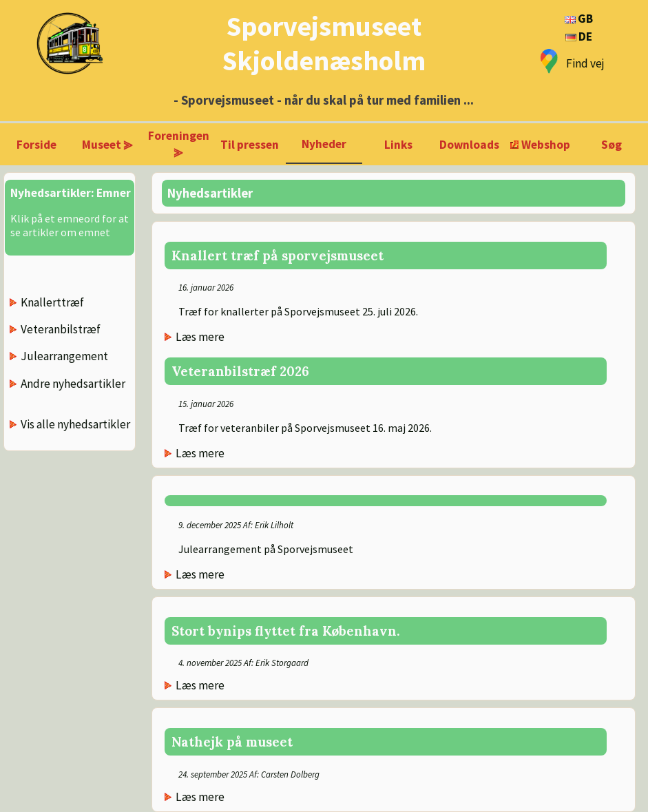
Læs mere (200, 337)
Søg (612, 145)
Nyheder (324, 144)
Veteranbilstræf (61, 329)
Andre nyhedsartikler (73, 384)
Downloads (469, 145)
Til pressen (250, 145)
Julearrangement (64, 356)
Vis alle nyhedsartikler (75, 424)
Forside (36, 145)
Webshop (546, 145)
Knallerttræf (52, 302)
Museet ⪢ (107, 145)
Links (398, 145)
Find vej (585, 63)
